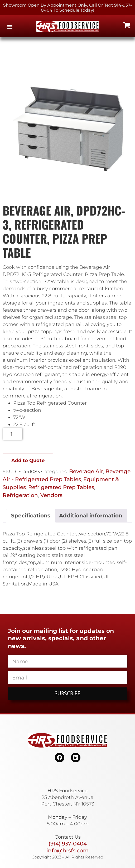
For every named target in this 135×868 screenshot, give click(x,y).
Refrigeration (20, 495)
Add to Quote (28, 460)
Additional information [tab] (91, 516)
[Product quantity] (12, 434)
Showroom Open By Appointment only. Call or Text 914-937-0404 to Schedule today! (67, 8)
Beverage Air (86, 471)
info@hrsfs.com (67, 851)
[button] (10, 26)
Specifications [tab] (31, 516)
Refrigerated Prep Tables (61, 487)
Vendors (51, 495)
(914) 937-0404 (68, 844)
